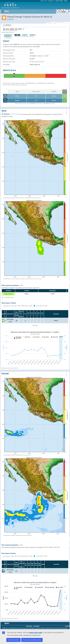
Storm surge (36, 92)
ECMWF (32, 35)
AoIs (22, 285)
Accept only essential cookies (32, 640)
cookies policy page (35, 633)
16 (5, 321)
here (26, 85)
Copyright (36, 626)
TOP (66, 112)
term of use (44, 1)
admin (66, 1)
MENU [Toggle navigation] (5, 12)
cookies (67, 626)
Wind (17, 92)
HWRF (25, 35)
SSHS (12, 297)
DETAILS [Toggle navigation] (7, 25)
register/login (59, 1)
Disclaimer (29, 626)
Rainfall (54, 92)
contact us (51, 1)
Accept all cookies (13, 640)
